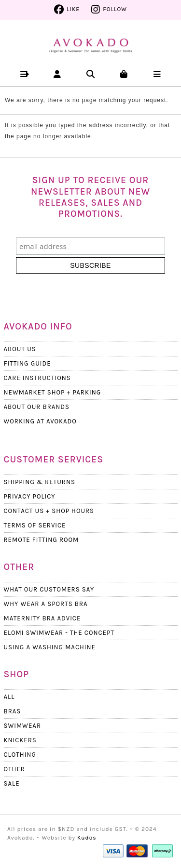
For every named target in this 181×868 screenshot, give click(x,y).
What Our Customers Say (49, 589)
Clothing (20, 755)
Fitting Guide (28, 363)
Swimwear (22, 726)
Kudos (87, 838)
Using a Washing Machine (50, 647)
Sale (12, 783)
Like (73, 9)
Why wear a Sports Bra (46, 604)
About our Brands (37, 407)
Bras (13, 711)
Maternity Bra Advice (42, 618)
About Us (20, 349)
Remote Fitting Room (42, 540)
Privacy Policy (30, 496)
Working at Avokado (40, 421)
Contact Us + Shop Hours (49, 511)
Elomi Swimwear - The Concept (59, 633)
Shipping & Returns (40, 482)
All (9, 697)
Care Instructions (37, 378)
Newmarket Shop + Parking (53, 392)
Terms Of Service (35, 525)
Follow (115, 9)
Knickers (20, 740)
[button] (24, 74)
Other (14, 769)
